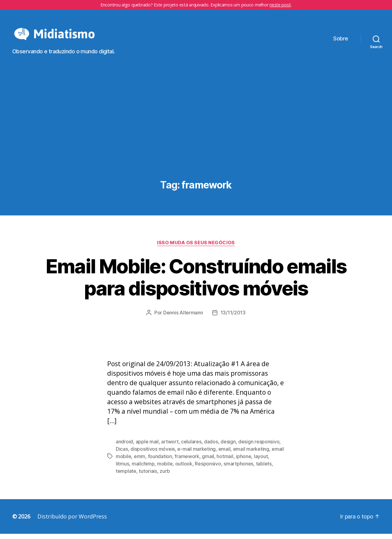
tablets (264, 469)
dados (211, 447)
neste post (280, 5)
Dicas (122, 454)
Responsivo (208, 469)
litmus (122, 469)
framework (187, 461)
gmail (208, 461)
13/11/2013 (233, 318)
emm (139, 461)
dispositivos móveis (153, 454)
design (228, 447)
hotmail (225, 461)
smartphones (238, 469)
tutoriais (148, 476)
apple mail (147, 447)
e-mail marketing (196, 454)
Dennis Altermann (183, 318)
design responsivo (259, 447)
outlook (184, 469)
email (224, 454)
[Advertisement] (196, 139)
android (124, 447)
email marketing (251, 454)
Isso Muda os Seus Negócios (196, 248)
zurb (165, 476)
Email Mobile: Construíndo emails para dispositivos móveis (196, 282)
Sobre (341, 41)
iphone (243, 461)
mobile (165, 469)
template (126, 476)
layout (261, 461)
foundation (160, 461)
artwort (170, 447)
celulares (191, 447)
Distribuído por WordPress (72, 522)
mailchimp (143, 469)
